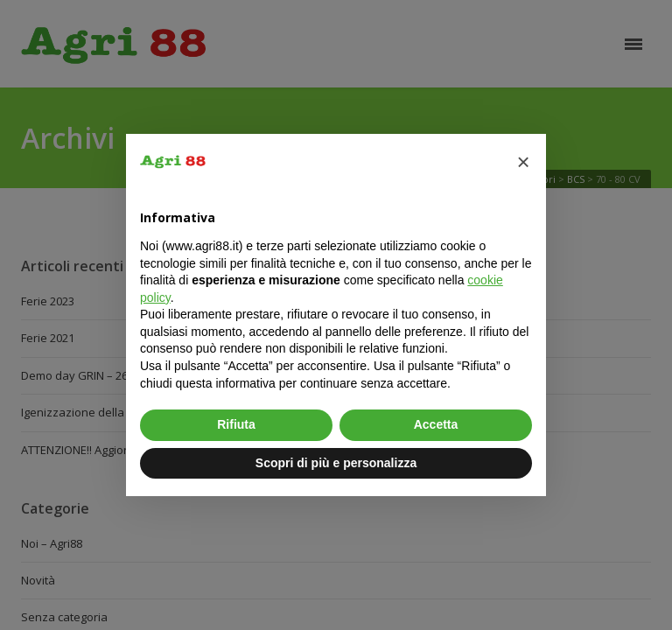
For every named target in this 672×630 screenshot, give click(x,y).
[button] (523, 162)
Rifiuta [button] (236, 424)
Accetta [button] (436, 424)
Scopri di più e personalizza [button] (336, 463)
